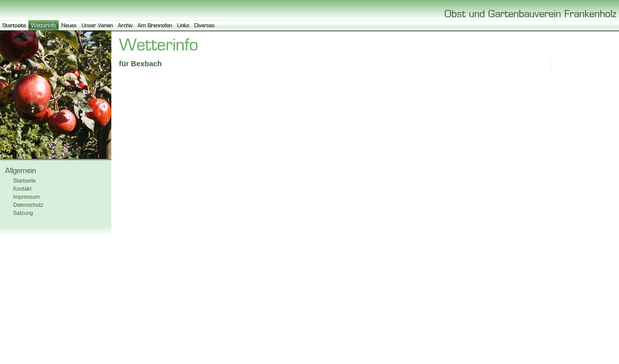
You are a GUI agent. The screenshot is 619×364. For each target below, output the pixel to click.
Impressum (27, 197)
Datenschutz (28, 205)
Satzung (23, 213)
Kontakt (22, 189)
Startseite (25, 180)
